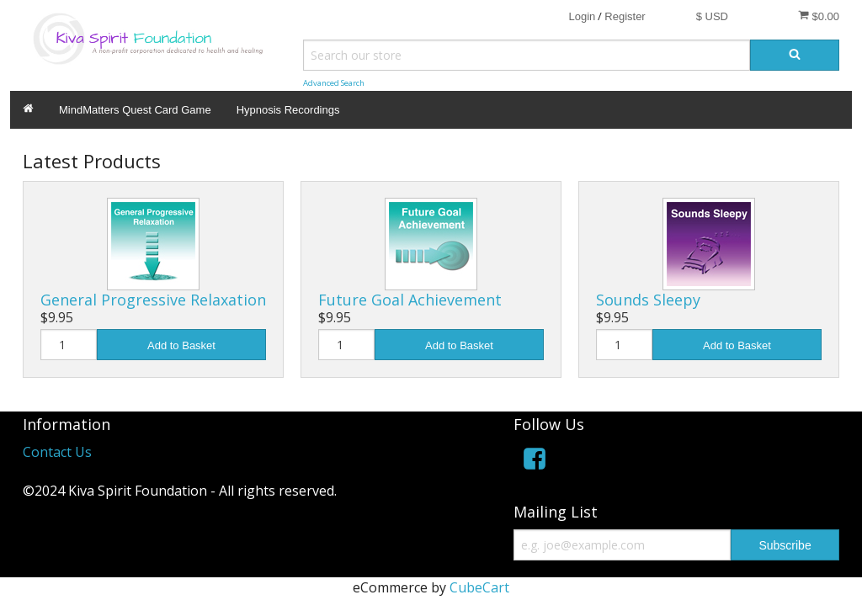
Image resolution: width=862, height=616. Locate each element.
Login (582, 16)
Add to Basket (181, 345)
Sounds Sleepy (648, 300)
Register (625, 16)
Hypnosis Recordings (288, 110)
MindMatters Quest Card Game (135, 110)
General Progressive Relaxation (153, 300)
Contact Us (57, 452)
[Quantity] (69, 345)
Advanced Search (334, 83)
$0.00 (819, 16)
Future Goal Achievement (410, 300)
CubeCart (479, 587)
